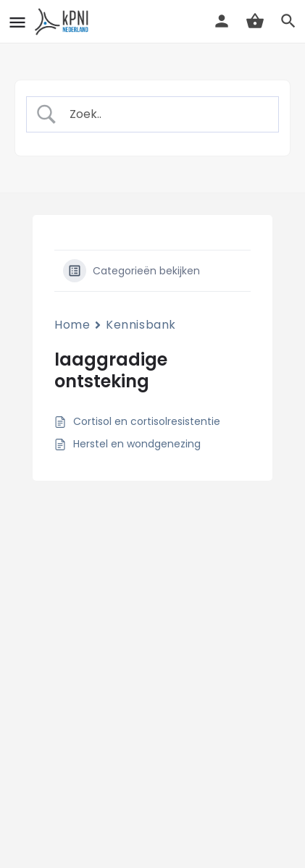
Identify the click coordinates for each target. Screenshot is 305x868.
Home (72, 325)
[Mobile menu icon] (17, 22)
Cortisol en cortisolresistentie (147, 421)
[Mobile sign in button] (222, 21)
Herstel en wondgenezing (137, 444)
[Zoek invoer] (165, 114)
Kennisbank (141, 325)
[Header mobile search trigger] (288, 21)
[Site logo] (64, 22)
